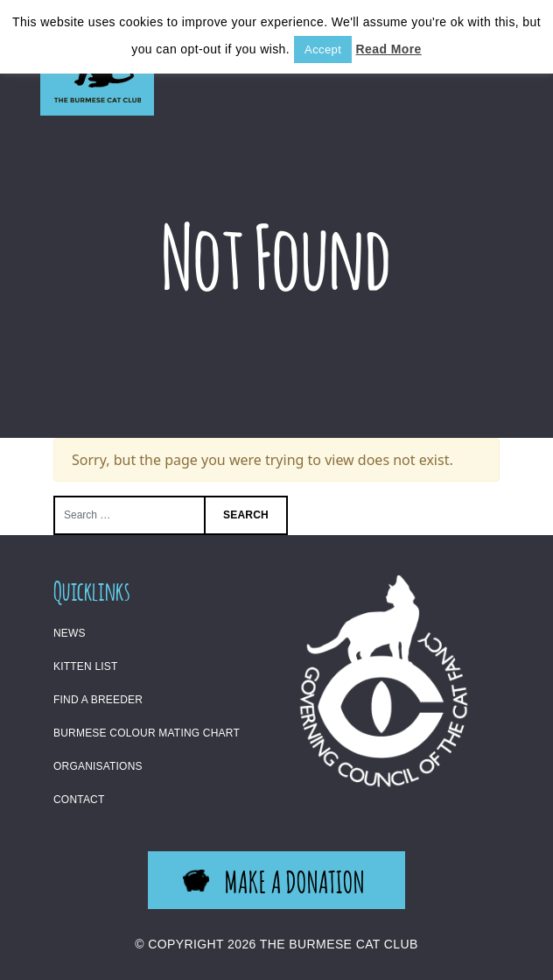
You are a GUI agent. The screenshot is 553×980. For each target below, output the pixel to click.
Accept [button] (323, 49)
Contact (79, 800)
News (70, 633)
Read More (389, 49)
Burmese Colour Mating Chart (147, 733)
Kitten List (86, 666)
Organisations (98, 766)
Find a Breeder (98, 700)
